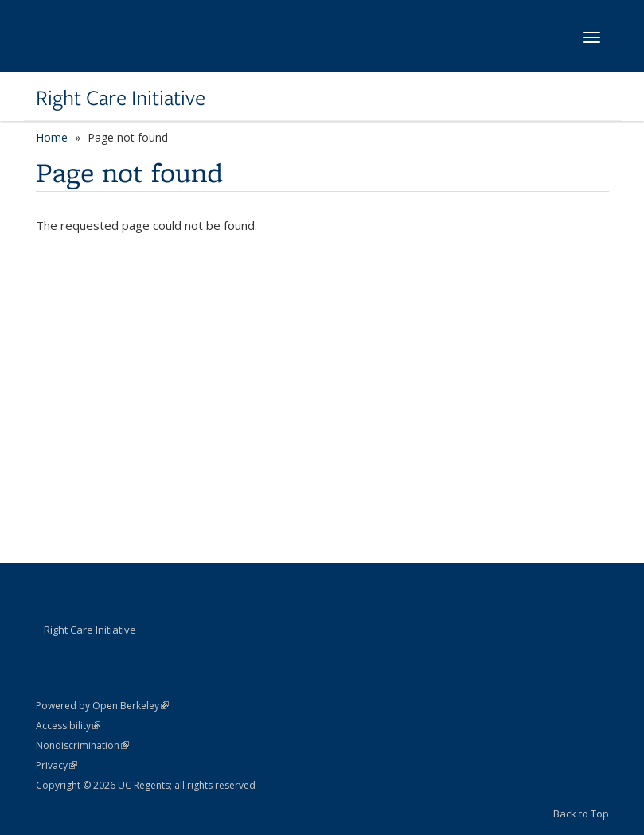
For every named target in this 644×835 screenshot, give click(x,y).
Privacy (57, 765)
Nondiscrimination (82, 745)
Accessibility (68, 726)
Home (52, 137)
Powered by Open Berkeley (102, 706)
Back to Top (581, 814)
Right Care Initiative (121, 98)
